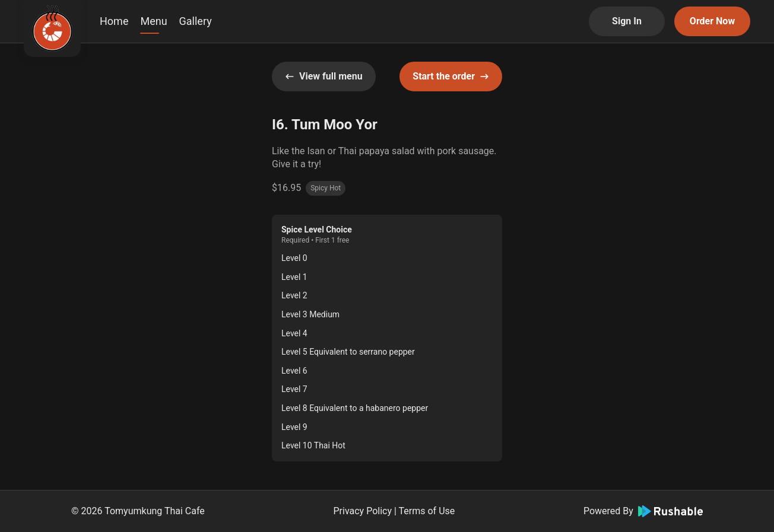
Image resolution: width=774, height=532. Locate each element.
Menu (153, 21)
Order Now (712, 21)
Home (114, 21)
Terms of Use (427, 511)
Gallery (196, 21)
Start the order (451, 76)
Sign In (627, 21)
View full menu (324, 76)
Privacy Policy (363, 511)
